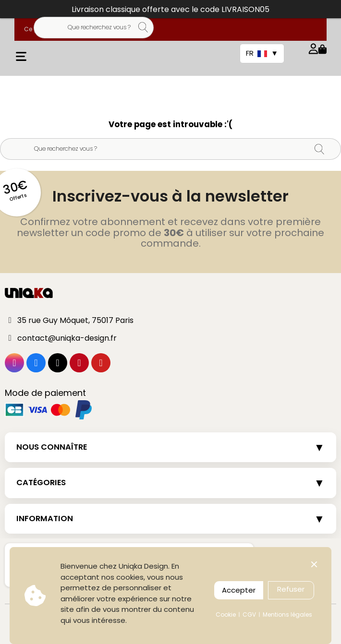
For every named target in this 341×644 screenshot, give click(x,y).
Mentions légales (287, 614)
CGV (249, 614)
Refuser (291, 589)
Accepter (239, 590)
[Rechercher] (94, 28)
